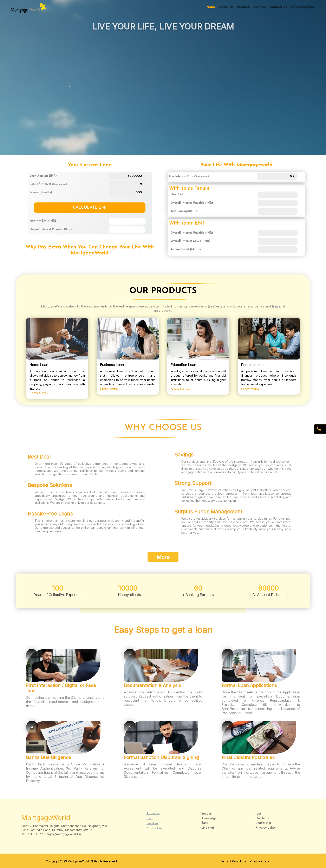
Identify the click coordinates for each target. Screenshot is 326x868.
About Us (226, 7)
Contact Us (278, 7)
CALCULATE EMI (90, 208)
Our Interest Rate (189, 176)
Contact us (154, 829)
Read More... (34, 111)
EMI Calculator (302, 7)
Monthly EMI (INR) (43, 221)
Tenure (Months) (41, 192)
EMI (149, 819)
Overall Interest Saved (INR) (190, 241)
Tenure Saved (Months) (187, 250)
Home (211, 7)
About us (153, 813)
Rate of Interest (48, 184)
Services (260, 7)
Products (244, 7)
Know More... (39, 393)
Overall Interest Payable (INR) (51, 229)
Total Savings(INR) (184, 211)
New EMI (177, 195)
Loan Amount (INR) (43, 176)
